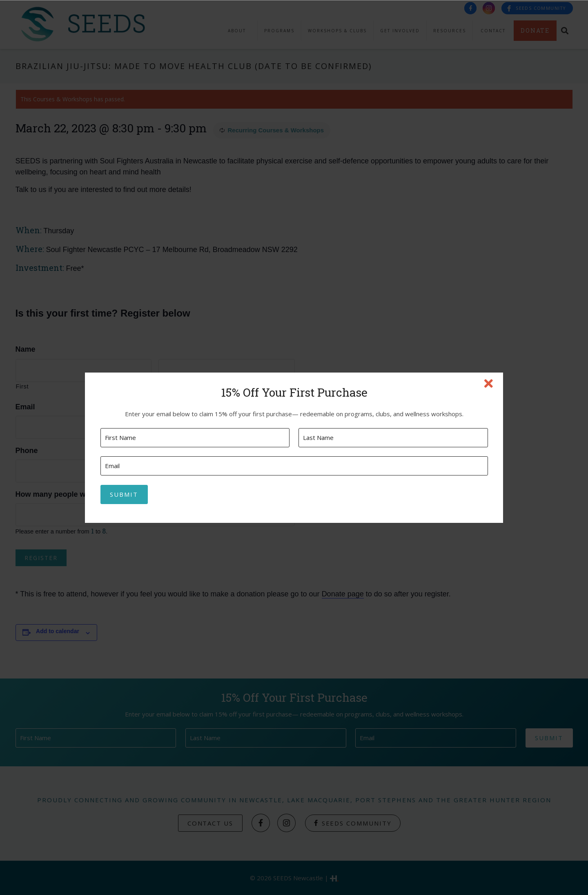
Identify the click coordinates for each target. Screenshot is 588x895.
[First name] (195, 438)
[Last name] (393, 438)
